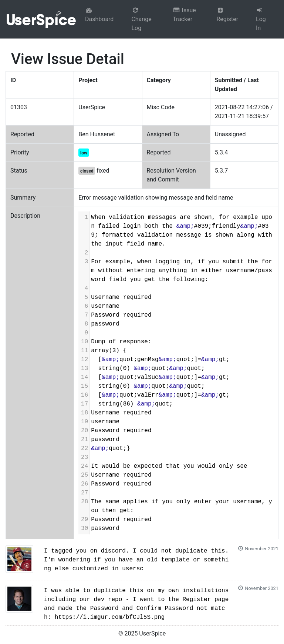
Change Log (141, 19)
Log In (261, 19)
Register (227, 15)
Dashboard (99, 15)
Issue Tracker (184, 15)
